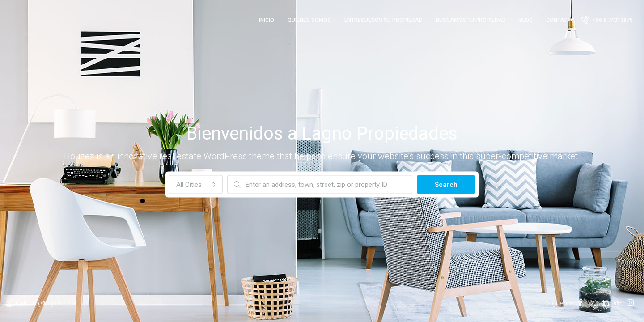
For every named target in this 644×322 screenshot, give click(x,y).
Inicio (267, 20)
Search (446, 185)
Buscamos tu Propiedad (471, 20)
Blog (526, 20)
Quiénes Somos (309, 20)
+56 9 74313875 (607, 20)
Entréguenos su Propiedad (383, 20)
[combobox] (196, 185)
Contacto (560, 20)
